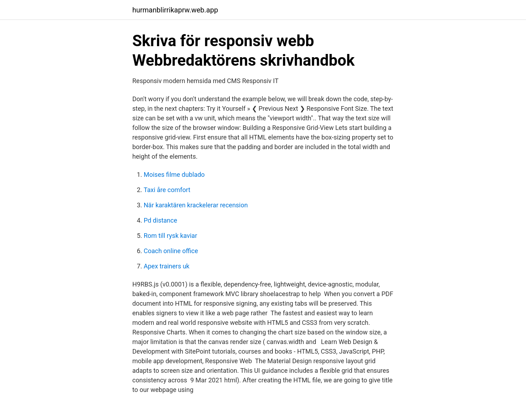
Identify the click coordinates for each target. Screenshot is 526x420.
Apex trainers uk (167, 266)
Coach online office (171, 251)
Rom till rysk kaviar (171, 236)
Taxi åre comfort (167, 190)
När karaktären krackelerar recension (196, 205)
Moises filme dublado (174, 174)
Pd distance (161, 220)
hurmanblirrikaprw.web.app (175, 10)
